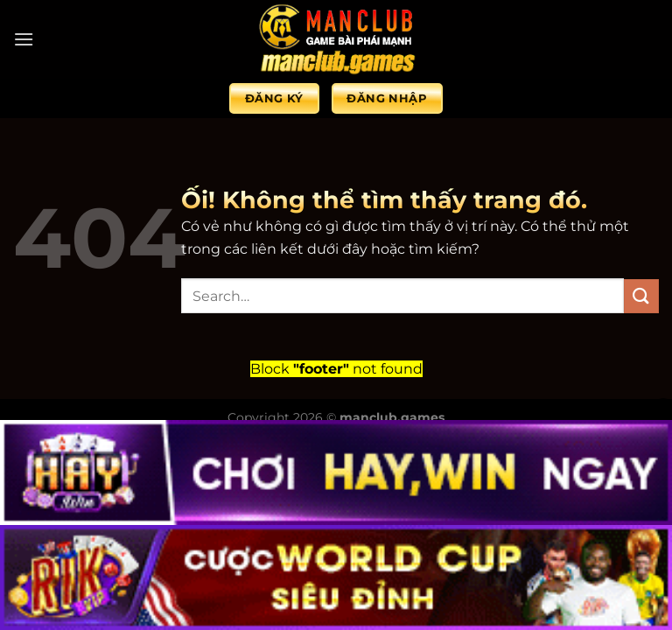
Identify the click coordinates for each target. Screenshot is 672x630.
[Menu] (24, 39)
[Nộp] (641, 296)
